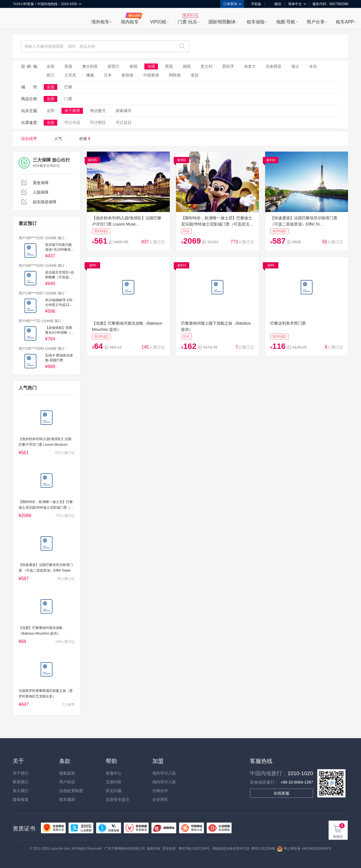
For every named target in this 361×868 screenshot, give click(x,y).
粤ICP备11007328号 (194, 849)
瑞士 (295, 66)
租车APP (345, 22)
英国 (169, 66)
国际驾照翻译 (222, 22)
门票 (68, 99)
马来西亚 (274, 66)
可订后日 (124, 123)
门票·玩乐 (187, 22)
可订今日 (72, 123)
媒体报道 (21, 799)
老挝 (195, 75)
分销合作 (160, 791)
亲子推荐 (72, 111)
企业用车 (160, 799)
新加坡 (127, 75)
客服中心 (114, 773)
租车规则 (67, 799)
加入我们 (21, 791)
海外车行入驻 (164, 773)
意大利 (206, 66)
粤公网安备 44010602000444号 (304, 849)
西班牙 (228, 66)
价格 (85, 139)
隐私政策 (67, 773)
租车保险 (256, 22)
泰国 (133, 66)
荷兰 (50, 75)
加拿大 (250, 66)
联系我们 (21, 782)
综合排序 (29, 139)
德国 (187, 66)
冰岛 (313, 66)
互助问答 (114, 782)
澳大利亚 (90, 66)
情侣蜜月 (98, 111)
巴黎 (68, 87)
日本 (108, 75)
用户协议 (67, 782)
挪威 (90, 75)
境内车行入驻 (164, 782)
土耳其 (70, 75)
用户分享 (316, 22)
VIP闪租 (158, 22)
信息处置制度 (71, 791)
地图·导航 (286, 22)
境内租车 (130, 22)
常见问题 (114, 791)
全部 (50, 66)
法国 (151, 66)
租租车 (20, 19)
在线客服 (281, 793)
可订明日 (98, 123)
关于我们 (21, 773)
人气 (58, 139)
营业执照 (169, 849)
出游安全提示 (118, 799)
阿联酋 (175, 75)
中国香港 (151, 75)
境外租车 (100, 22)
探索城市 (124, 111)
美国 (68, 66)
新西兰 (114, 66)
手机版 (254, 4)
